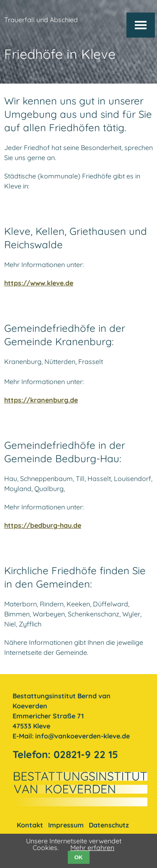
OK (79, 857)
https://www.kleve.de (39, 283)
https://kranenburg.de (41, 400)
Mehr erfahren (92, 848)
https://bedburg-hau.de (43, 525)
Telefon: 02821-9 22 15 (65, 754)
